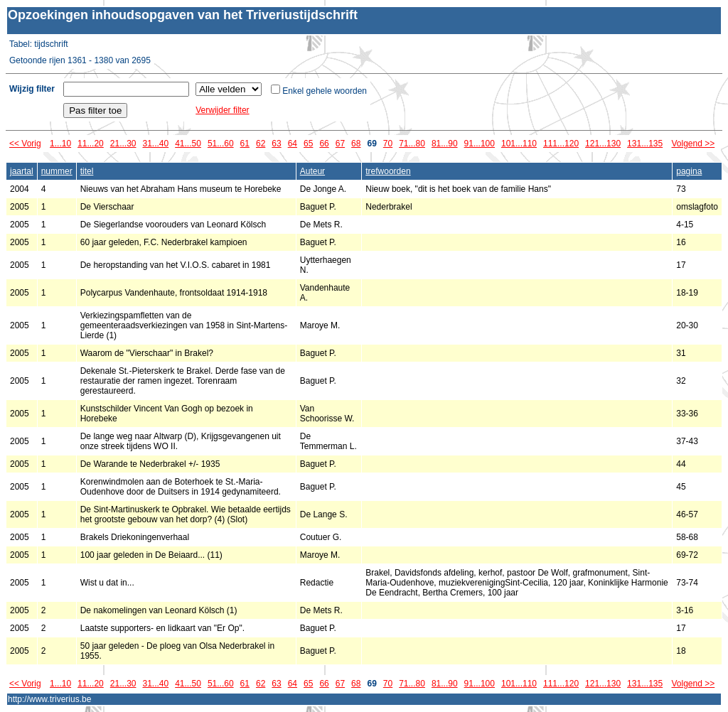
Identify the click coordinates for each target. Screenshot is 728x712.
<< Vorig (25, 144)
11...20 (91, 144)
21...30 (123, 144)
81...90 (445, 144)
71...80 (412, 144)
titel (87, 171)
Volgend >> (694, 144)
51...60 (221, 144)
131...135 (645, 144)
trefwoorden (388, 171)
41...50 (188, 144)
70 (388, 144)
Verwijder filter (222, 110)
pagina (689, 171)
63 (276, 144)
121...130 (603, 144)
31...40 (155, 144)
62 (261, 144)
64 (293, 144)
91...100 (480, 144)
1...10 (60, 144)
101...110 (519, 144)
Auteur (312, 171)
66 (324, 144)
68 (356, 144)
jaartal (22, 171)
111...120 (561, 144)
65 (308, 144)
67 (340, 144)
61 (245, 144)
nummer (57, 171)
